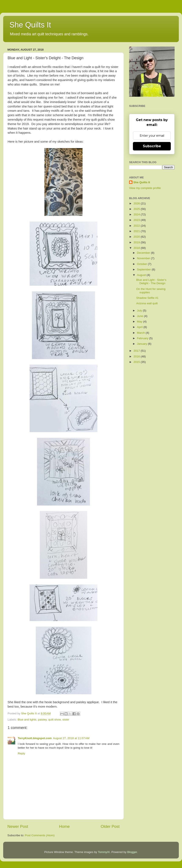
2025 (137, 209)
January (142, 344)
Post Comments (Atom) (40, 835)
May (140, 322)
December (144, 253)
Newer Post (18, 826)
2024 (137, 214)
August (142, 275)
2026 (137, 203)
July (140, 311)
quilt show (54, 720)
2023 (137, 220)
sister (66, 720)
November (144, 258)
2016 (137, 356)
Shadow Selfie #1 (147, 298)
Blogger (132, 852)
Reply (21, 753)
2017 (137, 351)
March (141, 333)
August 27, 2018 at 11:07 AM (71, 738)
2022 (137, 226)
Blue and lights (27, 720)
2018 (137, 248)
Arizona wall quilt (147, 303)
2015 (137, 362)
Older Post (110, 826)
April (140, 327)
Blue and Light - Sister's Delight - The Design (151, 282)
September (144, 269)
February (143, 338)
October (142, 264)
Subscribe (152, 146)
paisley (42, 720)
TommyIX (104, 852)
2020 (137, 237)
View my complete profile (145, 188)
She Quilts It (30, 25)
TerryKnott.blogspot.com (35, 738)
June (140, 316)
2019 (137, 242)
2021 (137, 231)
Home (64, 826)
